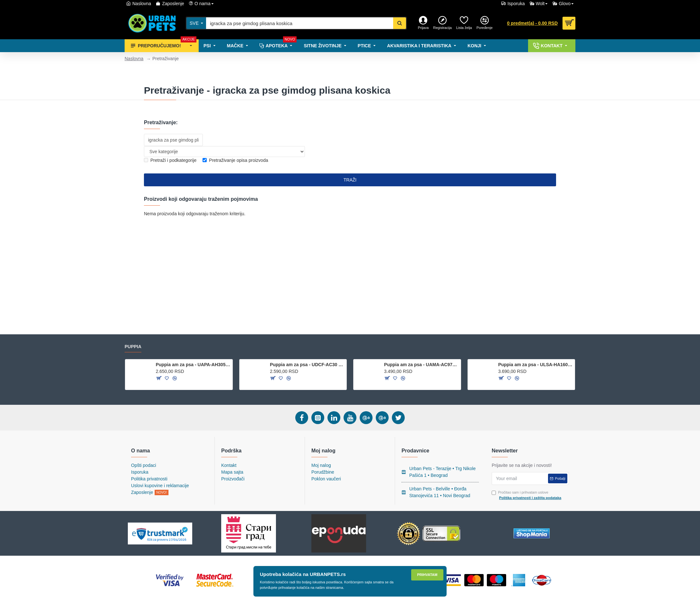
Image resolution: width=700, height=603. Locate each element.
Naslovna (134, 59)
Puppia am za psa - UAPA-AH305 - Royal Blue (193, 365)
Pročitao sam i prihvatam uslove (527, 495)
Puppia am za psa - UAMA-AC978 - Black (421, 365)
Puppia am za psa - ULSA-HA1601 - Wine (535, 365)
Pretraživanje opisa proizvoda (235, 160)
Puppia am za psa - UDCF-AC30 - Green (307, 365)
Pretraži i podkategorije (170, 160)
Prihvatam (427, 575)
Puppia (133, 347)
